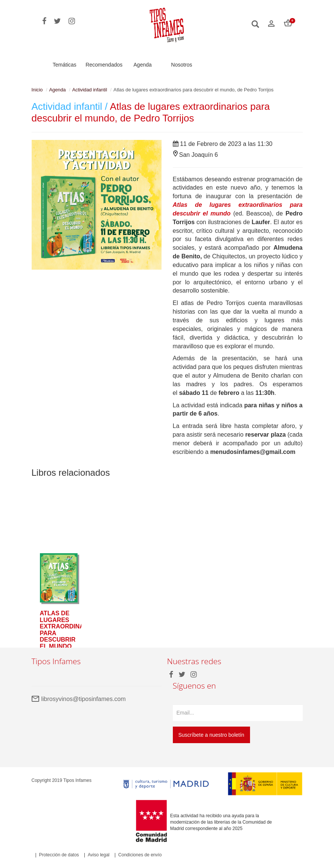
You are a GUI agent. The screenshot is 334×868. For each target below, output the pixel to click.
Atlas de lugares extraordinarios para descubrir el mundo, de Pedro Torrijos (151, 112)
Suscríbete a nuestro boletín (211, 735)
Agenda (143, 65)
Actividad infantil (90, 90)
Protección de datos (59, 855)
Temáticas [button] (65, 65)
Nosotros (181, 65)
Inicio (37, 90)
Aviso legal (99, 855)
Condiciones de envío (140, 855)
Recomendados (104, 65)
